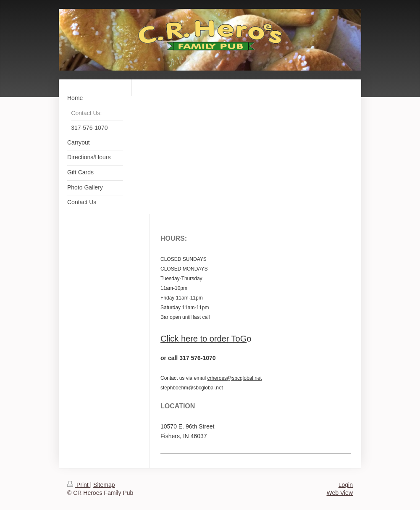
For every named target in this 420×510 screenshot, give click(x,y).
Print (79, 485)
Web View (340, 493)
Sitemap (104, 485)
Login (346, 485)
